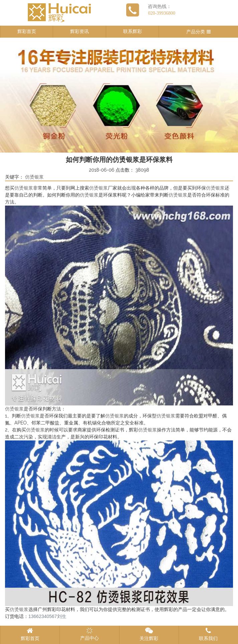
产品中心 (89, 634)
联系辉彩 (133, 31)
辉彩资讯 (79, 31)
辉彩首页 (27, 31)
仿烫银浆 (34, 177)
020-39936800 (162, 13)
